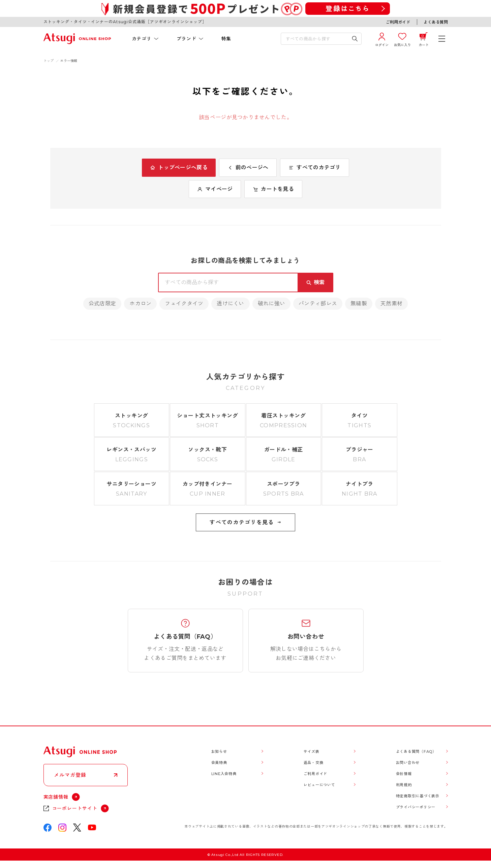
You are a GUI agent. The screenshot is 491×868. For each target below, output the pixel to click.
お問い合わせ (408, 763)
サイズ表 (312, 752)
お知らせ (219, 752)
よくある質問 (436, 22)
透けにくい (230, 304)
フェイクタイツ (184, 304)
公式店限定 (102, 304)
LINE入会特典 (224, 774)
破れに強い (271, 304)
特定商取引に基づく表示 (418, 796)
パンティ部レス (318, 304)
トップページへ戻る (179, 168)
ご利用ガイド (398, 22)
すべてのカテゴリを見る (245, 522)
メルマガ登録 (70, 775)
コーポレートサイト (75, 808)
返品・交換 (314, 763)
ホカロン (140, 304)
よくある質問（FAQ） (416, 752)
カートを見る (273, 189)
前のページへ (248, 168)
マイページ (215, 189)
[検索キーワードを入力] (316, 39)
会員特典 (219, 763)
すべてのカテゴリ (314, 168)
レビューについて (319, 785)
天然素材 (391, 304)
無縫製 (359, 304)
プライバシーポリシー (416, 807)
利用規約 (404, 785)
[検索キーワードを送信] (355, 39)
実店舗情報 (56, 797)
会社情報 (404, 774)
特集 (226, 39)
